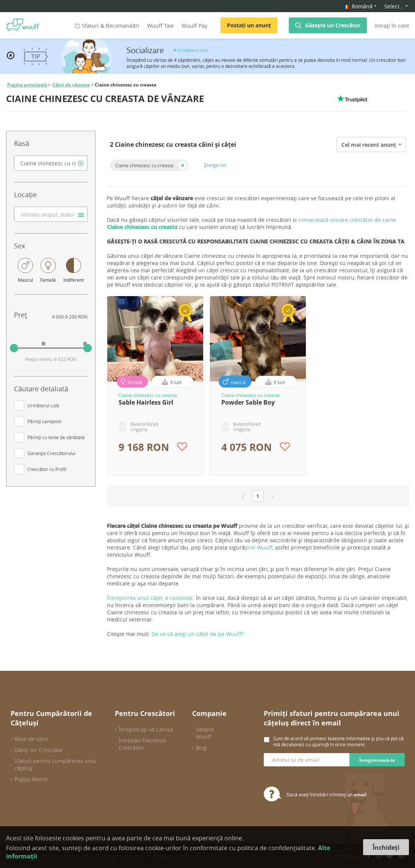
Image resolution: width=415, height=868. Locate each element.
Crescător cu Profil (47, 469)
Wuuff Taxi (161, 26)
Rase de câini (31, 739)
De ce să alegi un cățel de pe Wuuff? (198, 634)
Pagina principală (27, 85)
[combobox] (51, 163)
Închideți (386, 848)
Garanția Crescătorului (51, 453)
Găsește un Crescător (333, 25)
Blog (201, 748)
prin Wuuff (259, 547)
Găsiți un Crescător (39, 750)
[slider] (14, 348)
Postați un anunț (249, 25)
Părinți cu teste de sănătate (56, 437)
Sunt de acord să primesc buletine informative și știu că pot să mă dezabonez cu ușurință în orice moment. (338, 741)
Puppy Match (31, 779)
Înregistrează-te (377, 760)
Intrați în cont (392, 26)
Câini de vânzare (71, 85)
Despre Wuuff (205, 733)
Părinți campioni (44, 421)
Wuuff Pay (194, 26)
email (360, 795)
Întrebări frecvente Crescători (143, 744)
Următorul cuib (43, 405)
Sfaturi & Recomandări (106, 26)
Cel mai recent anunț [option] (369, 145)
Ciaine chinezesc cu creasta (144, 165)
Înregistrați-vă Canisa (146, 729)
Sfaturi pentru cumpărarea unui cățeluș (55, 764)
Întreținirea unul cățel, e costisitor (150, 598)
